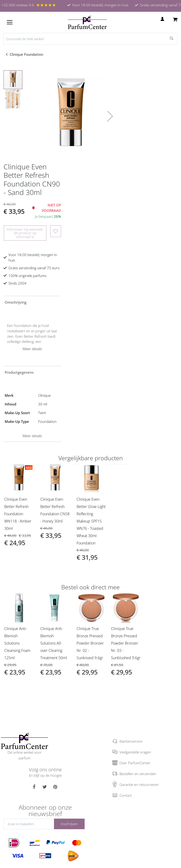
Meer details (32, 349)
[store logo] (87, 22)
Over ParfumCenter (135, 763)
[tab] (32, 302)
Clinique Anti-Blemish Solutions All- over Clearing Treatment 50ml (54, 643)
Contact (126, 795)
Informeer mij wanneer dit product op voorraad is (25, 233)
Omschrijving (16, 302)
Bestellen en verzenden (138, 774)
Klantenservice (131, 741)
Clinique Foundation (27, 54)
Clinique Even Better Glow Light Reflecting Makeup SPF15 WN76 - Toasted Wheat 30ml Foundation (91, 521)
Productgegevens (19, 372)
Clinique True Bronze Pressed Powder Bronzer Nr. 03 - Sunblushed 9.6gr (126, 643)
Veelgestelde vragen (135, 752)
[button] (110, 116)
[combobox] (90, 39)
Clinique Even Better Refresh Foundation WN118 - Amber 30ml (18, 514)
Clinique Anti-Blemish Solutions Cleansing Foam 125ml (17, 643)
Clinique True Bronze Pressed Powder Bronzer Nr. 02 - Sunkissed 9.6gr (90, 643)
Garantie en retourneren (139, 785)
